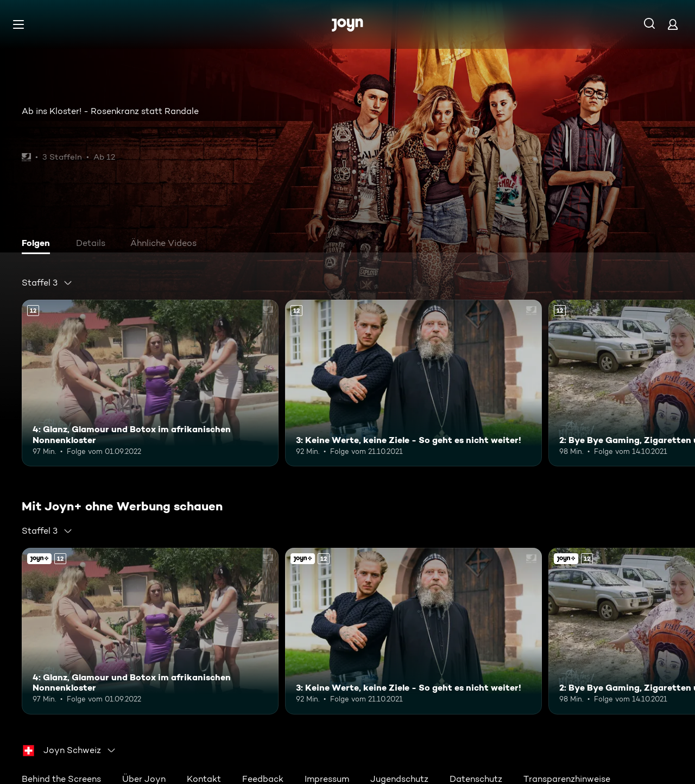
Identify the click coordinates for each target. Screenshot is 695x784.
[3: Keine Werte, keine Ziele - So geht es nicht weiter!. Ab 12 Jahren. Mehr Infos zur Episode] (413, 383)
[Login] (673, 24)
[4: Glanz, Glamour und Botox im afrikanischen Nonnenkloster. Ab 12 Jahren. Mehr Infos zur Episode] (150, 383)
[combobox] (47, 283)
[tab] (39, 244)
